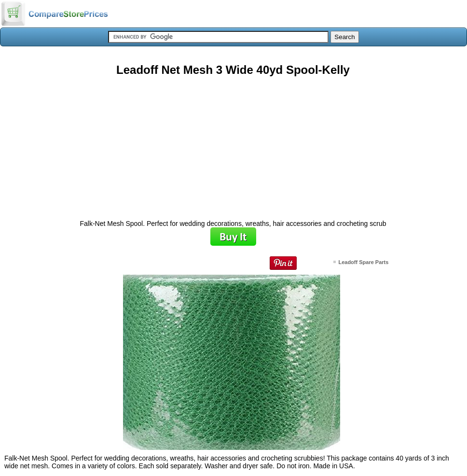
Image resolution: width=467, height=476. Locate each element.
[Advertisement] (233, 144)
